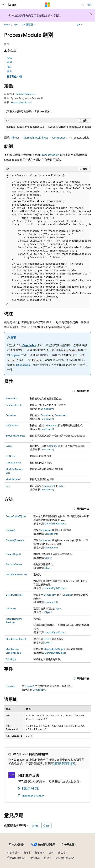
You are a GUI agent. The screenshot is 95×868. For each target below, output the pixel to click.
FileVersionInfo (13, 463)
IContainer (45, 415)
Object (15, 137)
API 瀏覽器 (28, 24)
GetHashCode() (14, 564)
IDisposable (29, 345)
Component (59, 137)
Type (58, 608)
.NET (16, 24)
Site (8, 486)
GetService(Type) (14, 595)
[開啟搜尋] (83, 5)
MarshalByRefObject (36, 137)
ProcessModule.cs (20, 102)
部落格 (39, 853)
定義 (9, 57)
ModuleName (13, 479)
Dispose (15, 355)
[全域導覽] (3, 5)
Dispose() (10, 530)
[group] (47, 127)
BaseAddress (12, 398)
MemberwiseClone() (16, 639)
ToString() (11, 659)
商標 (47, 858)
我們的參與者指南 (64, 763)
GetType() (11, 608)
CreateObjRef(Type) (16, 516)
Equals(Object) (13, 554)
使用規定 (35, 858)
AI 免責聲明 (13, 853)
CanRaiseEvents (14, 405)
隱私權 (61, 853)
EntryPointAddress (15, 436)
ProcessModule (50, 155)
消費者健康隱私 (15, 858)
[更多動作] (88, 25)
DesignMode (12, 425)
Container (11, 415)
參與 (51, 853)
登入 (90, 4)
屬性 (9, 71)
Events (9, 446)
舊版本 (27, 853)
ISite (61, 486)
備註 (9, 67)
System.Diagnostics (26, 94)
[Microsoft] (47, 5)
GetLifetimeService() (16, 574)
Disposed (10, 686)
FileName (10, 456)
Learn (7, 24)
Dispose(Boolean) (15, 540)
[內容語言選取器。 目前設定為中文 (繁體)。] (16, 845)
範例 (9, 62)
